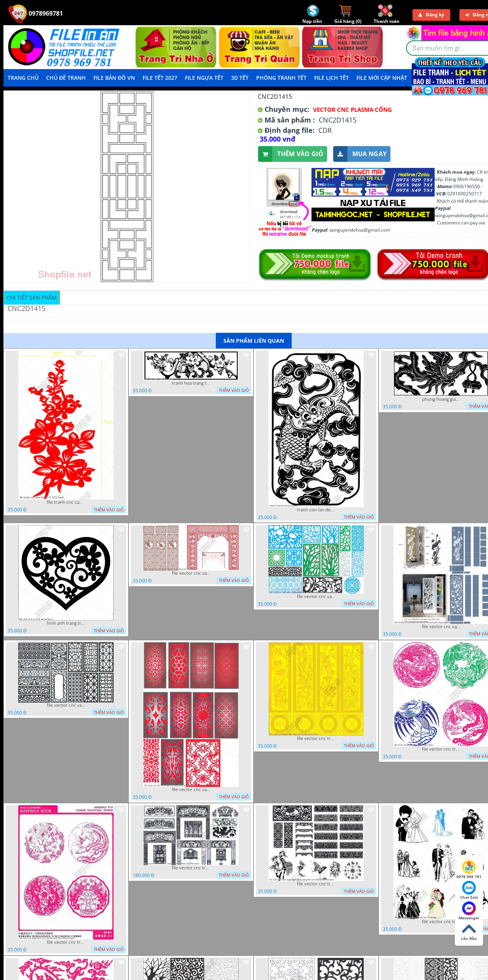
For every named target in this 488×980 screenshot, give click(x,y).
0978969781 (35, 13)
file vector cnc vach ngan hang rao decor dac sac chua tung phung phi (66, 705)
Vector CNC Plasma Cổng (352, 110)
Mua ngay (360, 154)
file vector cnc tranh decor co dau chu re (441, 922)
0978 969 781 (469, 870)
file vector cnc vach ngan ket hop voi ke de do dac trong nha (441, 627)
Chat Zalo (469, 890)
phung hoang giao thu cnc (441, 399)
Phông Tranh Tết (281, 78)
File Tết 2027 (160, 78)
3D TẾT (240, 78)
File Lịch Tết (331, 78)
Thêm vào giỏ (291, 154)
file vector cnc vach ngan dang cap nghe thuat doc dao (191, 790)
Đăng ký (431, 15)
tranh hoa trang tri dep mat (191, 383)
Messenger (469, 911)
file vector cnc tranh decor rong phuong (441, 749)
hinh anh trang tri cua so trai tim (66, 623)
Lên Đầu (469, 932)
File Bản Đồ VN (114, 78)
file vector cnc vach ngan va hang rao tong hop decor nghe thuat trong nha (316, 596)
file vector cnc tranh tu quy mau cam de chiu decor (316, 738)
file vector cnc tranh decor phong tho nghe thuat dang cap (191, 868)
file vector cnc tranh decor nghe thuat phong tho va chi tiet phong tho (316, 884)
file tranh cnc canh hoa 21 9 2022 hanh (66, 502)
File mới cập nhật (382, 78)
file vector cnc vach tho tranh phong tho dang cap (191, 573)
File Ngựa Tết (204, 78)
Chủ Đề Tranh (66, 78)
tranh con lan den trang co (316, 510)
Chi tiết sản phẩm (32, 297)
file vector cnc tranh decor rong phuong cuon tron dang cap (66, 942)
